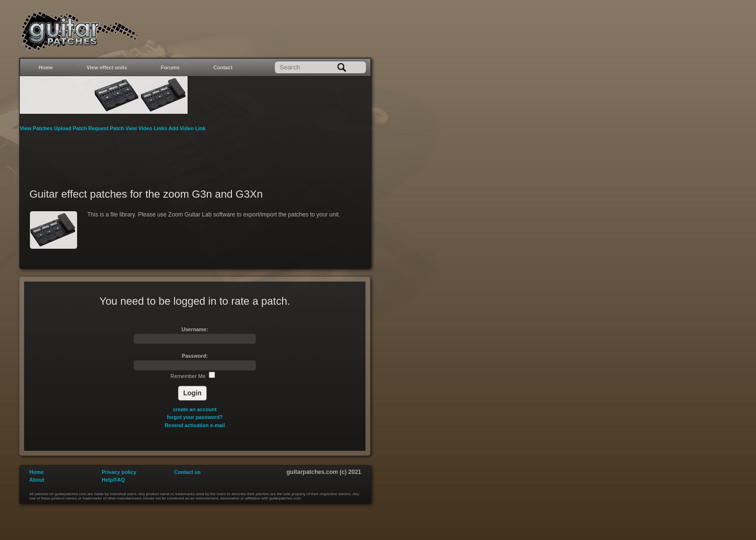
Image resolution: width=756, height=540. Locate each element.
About (37, 480)
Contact (223, 67)
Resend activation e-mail (195, 425)
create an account (195, 409)
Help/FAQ (113, 480)
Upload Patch (71, 128)
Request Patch (107, 128)
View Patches (37, 128)
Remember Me (193, 376)
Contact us (187, 472)
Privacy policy (119, 472)
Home (46, 67)
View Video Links (147, 128)
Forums (170, 67)
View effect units (107, 67)
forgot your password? (195, 417)
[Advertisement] (195, 154)
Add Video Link (187, 128)
